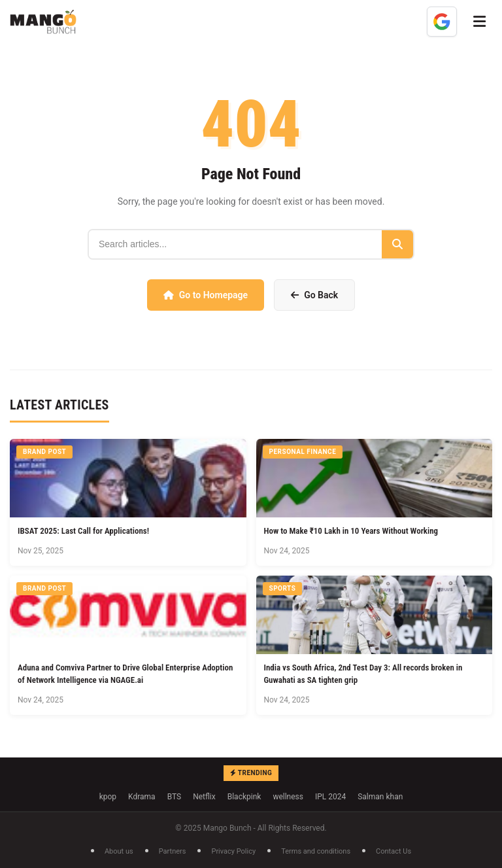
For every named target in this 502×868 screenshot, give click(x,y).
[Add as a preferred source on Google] (442, 22)
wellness (288, 797)
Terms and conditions (316, 851)
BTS (175, 797)
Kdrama (142, 797)
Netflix (204, 797)
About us (119, 851)
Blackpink (244, 797)
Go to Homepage (206, 295)
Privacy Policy (233, 851)
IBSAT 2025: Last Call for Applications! (83, 531)
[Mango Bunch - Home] (43, 22)
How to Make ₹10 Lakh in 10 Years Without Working (351, 531)
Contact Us (393, 851)
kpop (108, 797)
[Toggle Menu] (479, 22)
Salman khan (380, 797)
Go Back (314, 295)
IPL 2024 (330, 797)
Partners (173, 851)
